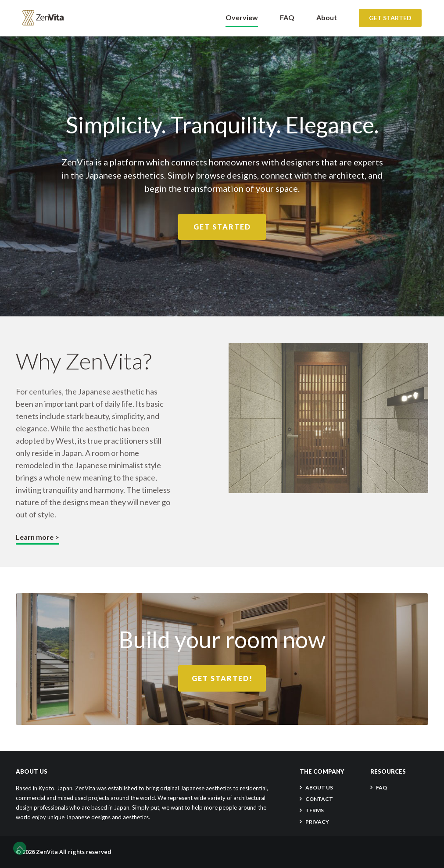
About (327, 17)
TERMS (315, 810)
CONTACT (319, 799)
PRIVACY (317, 822)
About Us (319, 787)
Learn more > (38, 537)
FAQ (287, 17)
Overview (242, 17)
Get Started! (222, 678)
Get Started (390, 18)
